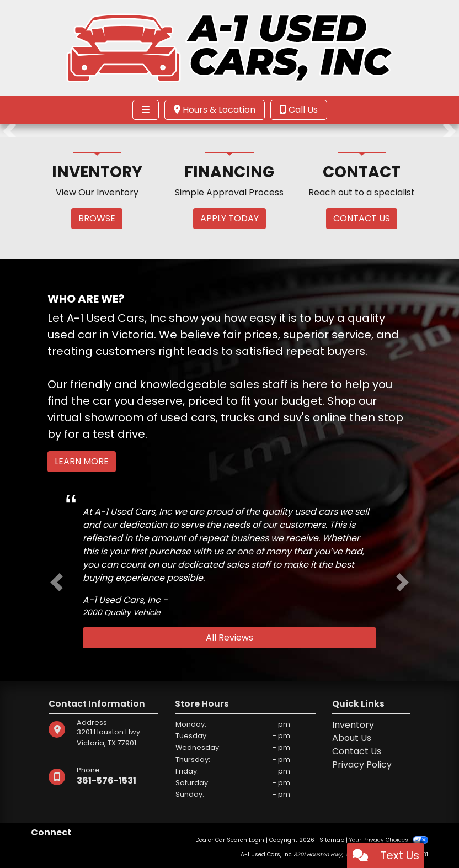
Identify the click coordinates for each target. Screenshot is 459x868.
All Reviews (229, 637)
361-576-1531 (106, 780)
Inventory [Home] (353, 725)
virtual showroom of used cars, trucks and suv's (179, 417)
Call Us (299, 110)
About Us (352, 738)
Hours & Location (215, 110)
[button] (10, 131)
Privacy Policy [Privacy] (362, 764)
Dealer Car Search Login (230, 840)
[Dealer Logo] (230, 47)
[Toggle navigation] (146, 110)
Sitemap (332, 840)
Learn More (82, 461)
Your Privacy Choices (389, 840)
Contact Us (357, 751)
